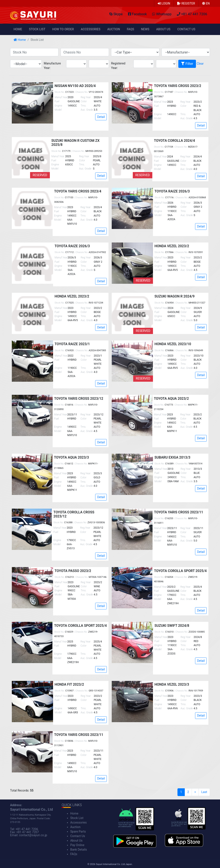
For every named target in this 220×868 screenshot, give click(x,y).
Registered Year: (118, 66)
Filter (187, 64)
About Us (163, 29)
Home (18, 29)
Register (186, 3)
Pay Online (77, 845)
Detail (101, 117)
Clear (200, 64)
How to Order (63, 29)
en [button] (206, 3)
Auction (114, 29)
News (145, 29)
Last (204, 792)
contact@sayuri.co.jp (33, 835)
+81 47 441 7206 (27, 829)
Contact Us (186, 29)
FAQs (131, 29)
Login (164, 3)
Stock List (37, 29)
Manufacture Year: (52, 66)
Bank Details (79, 850)
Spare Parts (78, 831)
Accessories (91, 29)
